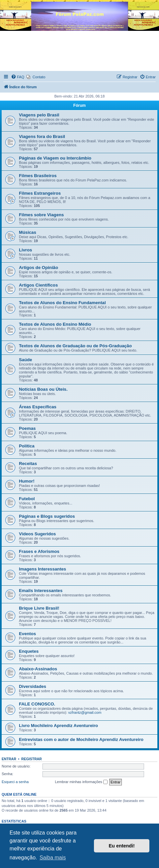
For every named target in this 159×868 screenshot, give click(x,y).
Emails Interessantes (41, 591)
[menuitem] (18, 77)
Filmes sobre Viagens (41, 215)
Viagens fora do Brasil (42, 136)
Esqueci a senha (15, 782)
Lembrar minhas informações (81, 782)
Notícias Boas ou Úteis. (43, 389)
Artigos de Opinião (39, 267)
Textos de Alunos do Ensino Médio (55, 324)
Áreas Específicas (38, 407)
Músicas (28, 232)
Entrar (9, 759)
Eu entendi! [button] (122, 846)
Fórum (79, 105)
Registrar (32, 759)
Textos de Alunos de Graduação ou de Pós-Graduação (75, 346)
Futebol (27, 499)
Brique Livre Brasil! (39, 608)
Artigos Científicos (38, 285)
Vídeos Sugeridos (37, 534)
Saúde (26, 360)
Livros (26, 250)
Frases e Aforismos (39, 551)
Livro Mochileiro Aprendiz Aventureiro (58, 726)
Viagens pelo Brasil (39, 115)
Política (27, 446)
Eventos (27, 634)
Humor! (27, 481)
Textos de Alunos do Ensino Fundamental (62, 303)
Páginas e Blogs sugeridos (47, 516)
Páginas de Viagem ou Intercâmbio (55, 158)
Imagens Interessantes (42, 569)
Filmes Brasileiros (38, 176)
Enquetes (29, 651)
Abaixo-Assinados (38, 669)
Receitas (28, 464)
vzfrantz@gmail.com (85, 712)
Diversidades (33, 686)
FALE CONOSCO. (37, 704)
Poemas (27, 428)
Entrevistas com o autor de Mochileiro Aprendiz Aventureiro (81, 739)
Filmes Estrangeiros (40, 193)
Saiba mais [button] (53, 858)
